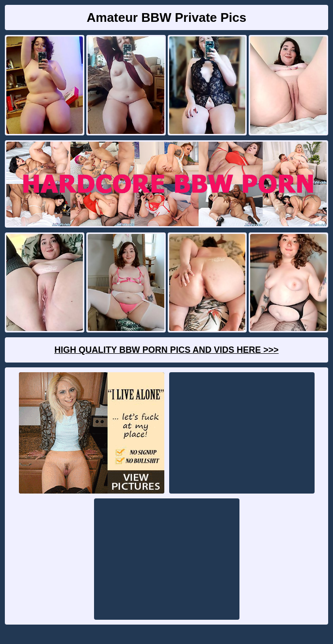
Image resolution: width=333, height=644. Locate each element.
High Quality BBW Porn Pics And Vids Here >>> (166, 350)
